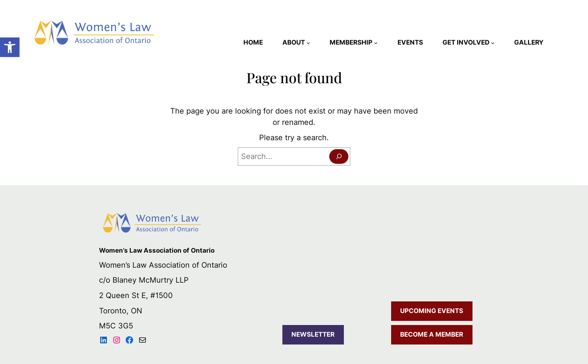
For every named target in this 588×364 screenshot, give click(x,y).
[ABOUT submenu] (308, 42)
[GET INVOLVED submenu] (493, 42)
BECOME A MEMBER (432, 334)
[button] (10, 47)
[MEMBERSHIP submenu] (376, 42)
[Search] (339, 157)
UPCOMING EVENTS (432, 311)
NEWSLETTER (313, 334)
